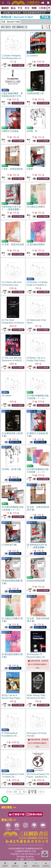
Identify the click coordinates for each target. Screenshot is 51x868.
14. (38, 285)
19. (6, 396)
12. (36, 244)
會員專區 (46, 865)
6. (32, 131)
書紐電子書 (6, 411)
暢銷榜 (5, 8)
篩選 (45, 17)
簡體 (34, 8)
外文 (27, 8)
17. (13, 360)
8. (30, 169)
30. (36, 581)
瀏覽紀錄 (36, 865)
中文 (20, 8)
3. (12, 96)
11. (13, 244)
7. (12, 169)
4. (35, 93)
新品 (13, 8)
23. (11, 469)
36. (37, 698)
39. (13, 777)
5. (10, 131)
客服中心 (15, 865)
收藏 (25, 865)
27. (9, 545)
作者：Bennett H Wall (11, 22)
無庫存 (4, 65)
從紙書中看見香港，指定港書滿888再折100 (34, 13)
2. (32, 56)
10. (36, 207)
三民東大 (43, 8)
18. (37, 360)
